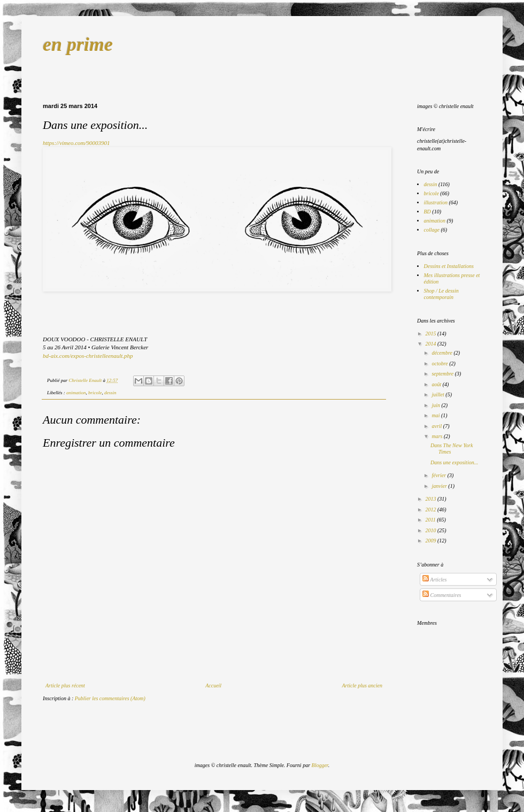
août (437, 384)
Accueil (213, 685)
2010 (431, 530)
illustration (436, 202)
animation (76, 393)
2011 (431, 520)
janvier (440, 486)
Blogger (320, 765)
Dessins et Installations (449, 266)
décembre (442, 353)
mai (436, 415)
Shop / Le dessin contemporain (441, 294)
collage (432, 230)
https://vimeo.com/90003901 (76, 143)
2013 (431, 499)
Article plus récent (65, 685)
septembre (443, 374)
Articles (434, 580)
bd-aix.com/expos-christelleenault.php (88, 356)
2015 (431, 334)
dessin (110, 393)
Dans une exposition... (454, 462)
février (439, 475)
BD (427, 212)
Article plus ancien (362, 685)
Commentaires (442, 595)
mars (438, 436)
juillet (438, 394)
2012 (431, 510)
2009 (431, 541)
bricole (95, 393)
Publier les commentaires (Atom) (110, 698)
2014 (431, 344)
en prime (78, 44)
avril (437, 426)
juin (436, 405)
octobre (440, 363)
